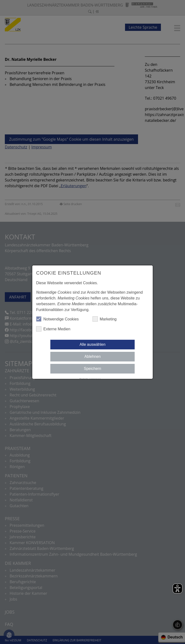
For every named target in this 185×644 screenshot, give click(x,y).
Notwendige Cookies (57, 319)
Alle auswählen (92, 344)
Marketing (105, 319)
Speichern (92, 369)
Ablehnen (92, 357)
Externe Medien (53, 329)
